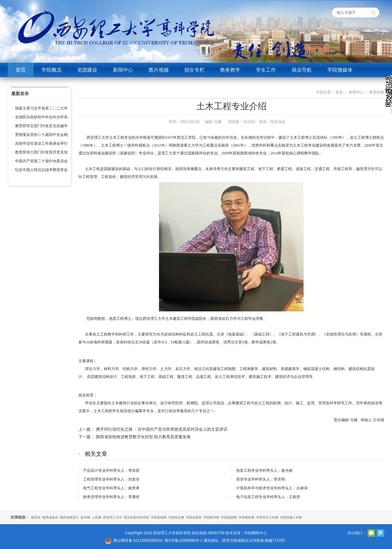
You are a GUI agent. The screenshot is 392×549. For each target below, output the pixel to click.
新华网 (85, 517)
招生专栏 (194, 70)
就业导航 (302, 70)
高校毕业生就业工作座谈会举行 (41, 143)
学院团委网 (229, 517)
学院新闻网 (159, 517)
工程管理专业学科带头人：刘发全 (111, 479)
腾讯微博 (380, 533)
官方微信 (371, 533)
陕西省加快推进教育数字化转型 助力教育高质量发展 (143, 437)
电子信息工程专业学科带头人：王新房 (268, 497)
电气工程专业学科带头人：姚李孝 (111, 488)
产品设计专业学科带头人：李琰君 (111, 471)
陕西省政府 (50, 517)
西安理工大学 (113, 517)
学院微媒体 (340, 70)
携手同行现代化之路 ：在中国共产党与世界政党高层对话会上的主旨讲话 (162, 429)
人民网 (97, 517)
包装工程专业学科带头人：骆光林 (264, 471)
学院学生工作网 (267, 517)
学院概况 (51, 70)
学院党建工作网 (291, 517)
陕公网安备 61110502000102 (138, 541)
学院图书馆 (211, 517)
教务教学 (230, 70)
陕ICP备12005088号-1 (183, 541)
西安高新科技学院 (136, 517)
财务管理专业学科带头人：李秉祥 (111, 497)
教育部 (36, 517)
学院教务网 (246, 517)
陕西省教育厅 (69, 517)
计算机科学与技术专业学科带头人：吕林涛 (272, 488)
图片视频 (159, 70)
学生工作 (266, 70)
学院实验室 (194, 517)
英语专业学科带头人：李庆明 (261, 479)
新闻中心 (123, 70)
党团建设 (87, 70)
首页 (21, 70)
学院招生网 (176, 517)
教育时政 (377, 92)
